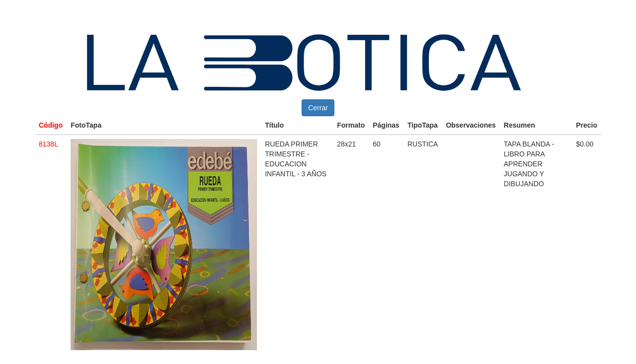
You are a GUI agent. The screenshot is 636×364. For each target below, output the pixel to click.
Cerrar (318, 108)
